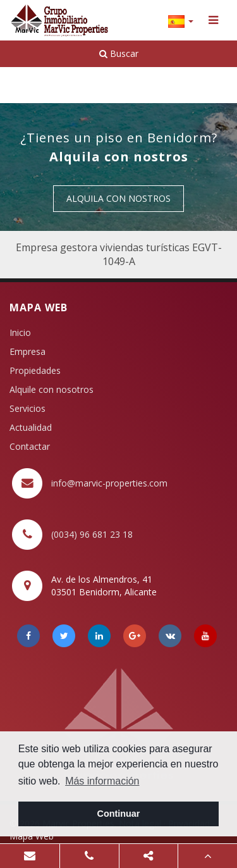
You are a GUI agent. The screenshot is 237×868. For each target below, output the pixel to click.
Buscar (119, 53)
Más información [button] (102, 781)
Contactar (30, 446)
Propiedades (35, 370)
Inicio (20, 332)
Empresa (27, 351)
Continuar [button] (119, 814)
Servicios (27, 408)
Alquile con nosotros (52, 389)
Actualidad (31, 427)
